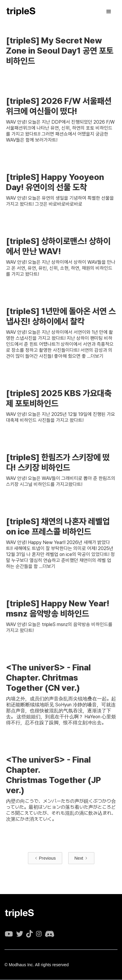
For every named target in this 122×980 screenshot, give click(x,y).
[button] (109, 12)
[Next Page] (81, 858)
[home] (21, 12)
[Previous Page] (45, 858)
